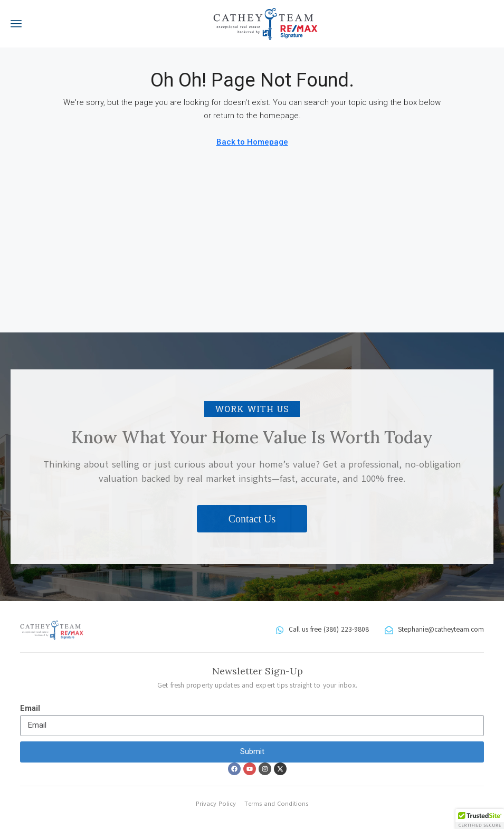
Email (30, 708)
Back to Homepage (252, 142)
